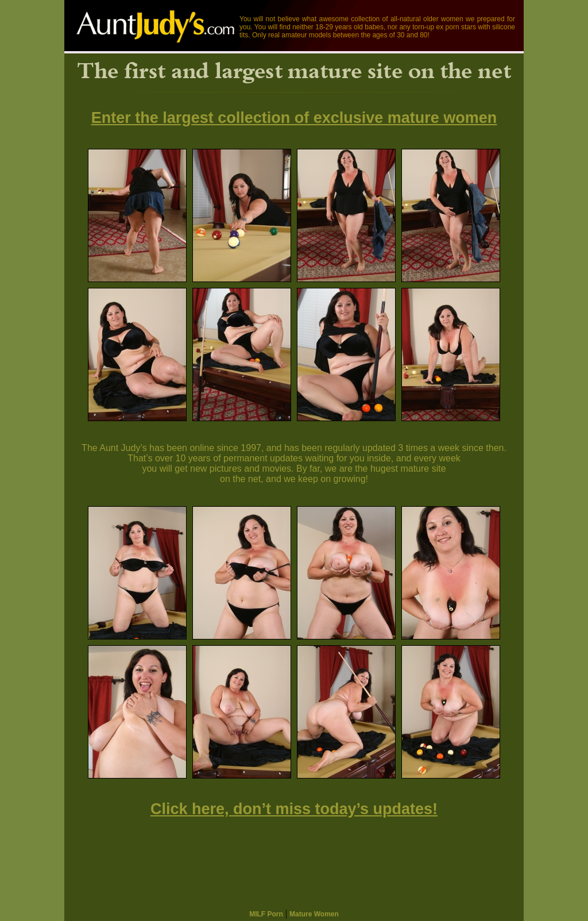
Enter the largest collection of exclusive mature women (294, 118)
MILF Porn (266, 914)
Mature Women (314, 914)
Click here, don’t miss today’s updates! (294, 809)
